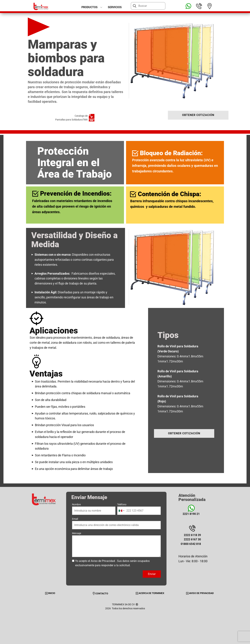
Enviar (152, 574)
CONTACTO (100, 593)
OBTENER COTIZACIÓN (198, 115)
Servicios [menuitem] (115, 7)
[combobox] (121, 511)
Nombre (76, 504)
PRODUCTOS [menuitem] (89, 7)
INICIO (50, 593)
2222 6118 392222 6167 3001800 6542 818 (191, 540)
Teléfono (122, 504)
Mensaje (77, 533)
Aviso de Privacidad (103, 561)
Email (75, 519)
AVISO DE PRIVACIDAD (200, 593)
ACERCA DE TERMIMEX (150, 593)
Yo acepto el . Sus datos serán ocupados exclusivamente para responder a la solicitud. (112, 563)
